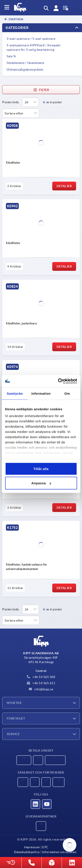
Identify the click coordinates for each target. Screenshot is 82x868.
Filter (41, 90)
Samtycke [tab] (15, 393)
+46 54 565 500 (41, 677)
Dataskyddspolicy (27, 852)
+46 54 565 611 (41, 683)
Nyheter (14, 703)
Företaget (16, 718)
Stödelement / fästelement (25, 63)
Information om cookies (59, 852)
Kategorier (17, 28)
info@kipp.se (41, 689)
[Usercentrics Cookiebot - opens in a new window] (58, 381)
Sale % (11, 56)
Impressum (32, 847)
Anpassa (41, 483)
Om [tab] (67, 393)
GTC (45, 847)
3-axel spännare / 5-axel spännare (31, 39)
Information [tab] (41, 393)
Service (13, 734)
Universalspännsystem (25, 69)
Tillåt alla (41, 469)
